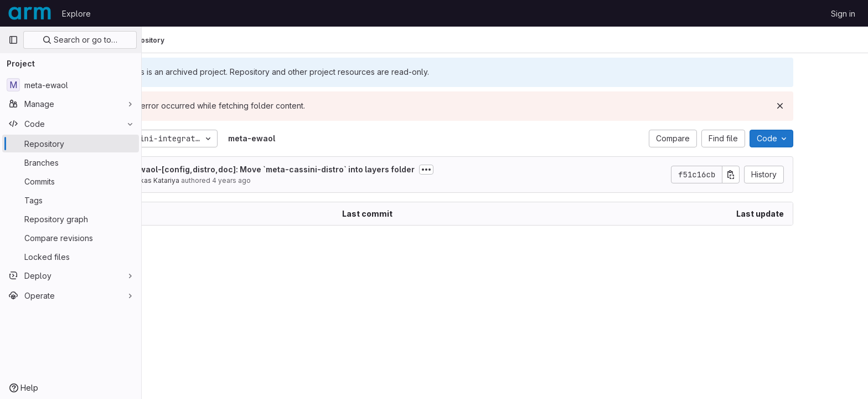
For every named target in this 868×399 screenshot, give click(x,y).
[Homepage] (30, 13)
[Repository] (71, 144)
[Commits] (71, 181)
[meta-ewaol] (71, 85)
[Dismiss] (837, 106)
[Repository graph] (71, 219)
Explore (76, 14)
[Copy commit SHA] (788, 175)
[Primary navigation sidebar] (13, 40)
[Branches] (71, 162)
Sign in (843, 14)
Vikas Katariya (214, 180)
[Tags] (71, 200)
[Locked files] (71, 257)
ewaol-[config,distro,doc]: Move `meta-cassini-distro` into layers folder (331, 169)
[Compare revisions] (71, 238)
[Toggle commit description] (483, 170)
